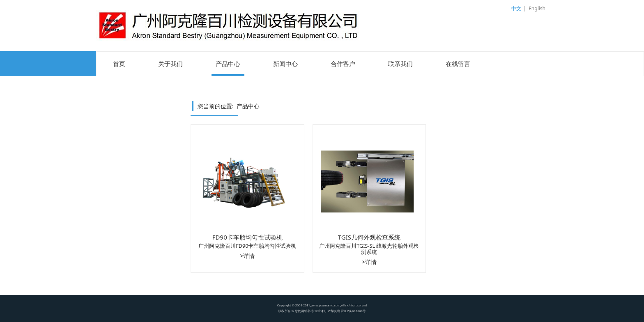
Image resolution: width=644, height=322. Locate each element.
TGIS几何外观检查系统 (369, 237)
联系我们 (400, 64)
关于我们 (170, 64)
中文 (516, 8)
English (537, 8)
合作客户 (343, 64)
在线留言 (458, 64)
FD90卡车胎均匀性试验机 (247, 237)
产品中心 (228, 64)
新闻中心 (285, 64)
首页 (119, 64)
